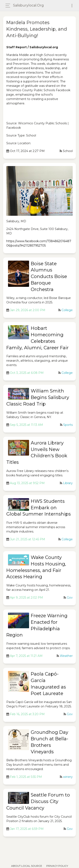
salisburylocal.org (28, 5)
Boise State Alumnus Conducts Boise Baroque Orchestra (49, 277)
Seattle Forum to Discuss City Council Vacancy (38, 801)
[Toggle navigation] (72, 6)
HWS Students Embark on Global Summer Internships (39, 508)
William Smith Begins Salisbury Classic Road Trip (38, 397)
